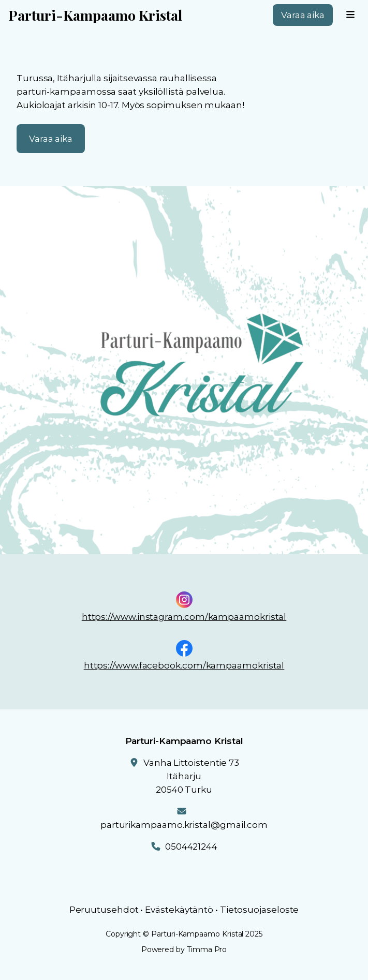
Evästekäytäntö (179, 910)
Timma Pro (207, 949)
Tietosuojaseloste (260, 910)
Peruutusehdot (104, 910)
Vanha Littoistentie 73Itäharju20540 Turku (191, 776)
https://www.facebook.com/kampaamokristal (184, 665)
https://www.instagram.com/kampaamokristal (184, 617)
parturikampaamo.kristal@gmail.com (184, 825)
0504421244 (191, 847)
